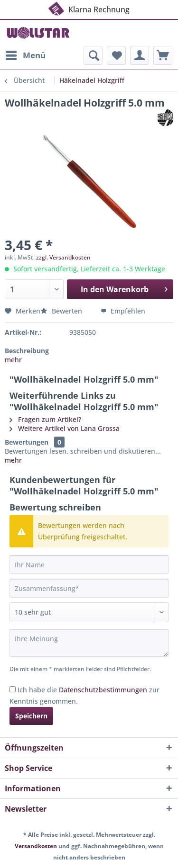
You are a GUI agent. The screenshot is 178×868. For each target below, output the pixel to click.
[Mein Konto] (140, 55)
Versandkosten (36, 846)
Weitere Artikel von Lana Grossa (65, 428)
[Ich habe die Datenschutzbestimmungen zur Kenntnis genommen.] (13, 689)
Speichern (31, 716)
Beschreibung (27, 351)
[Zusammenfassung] (89, 588)
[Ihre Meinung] (89, 643)
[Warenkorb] (163, 55)
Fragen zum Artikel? (45, 419)
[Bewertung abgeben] (89, 612)
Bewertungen (27, 442)
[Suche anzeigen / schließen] (93, 55)
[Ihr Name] (89, 564)
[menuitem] (25, 55)
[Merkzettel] (116, 55)
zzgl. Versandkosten (63, 257)
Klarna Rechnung (89, 8)
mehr (13, 360)
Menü (26, 54)
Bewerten (62, 311)
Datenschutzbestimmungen (103, 690)
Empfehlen (123, 311)
